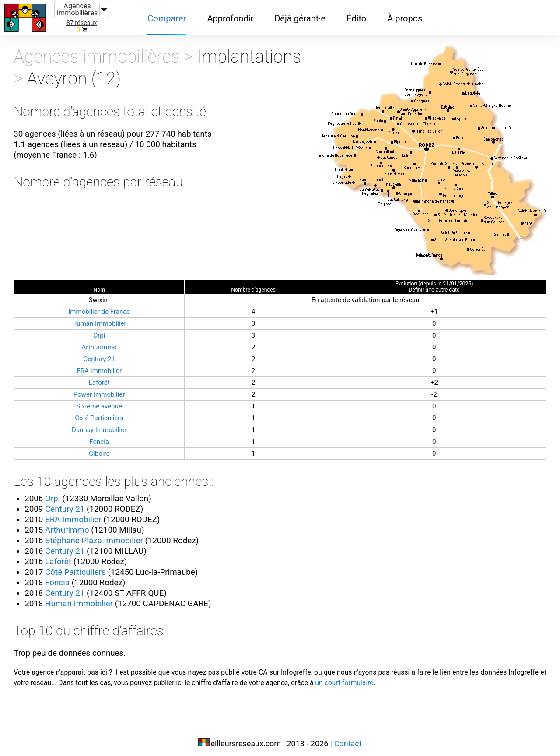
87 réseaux (82, 23)
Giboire (102, 447)
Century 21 (102, 352)
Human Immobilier (102, 317)
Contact (348, 737)
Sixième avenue (102, 399)
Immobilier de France (102, 305)
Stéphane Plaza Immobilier (102, 534)
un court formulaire (411, 678)
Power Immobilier (102, 388)
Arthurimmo (102, 340)
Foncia (102, 435)
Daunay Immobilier (102, 423)
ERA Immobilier (102, 364)
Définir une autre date (432, 283)
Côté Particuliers (102, 411)
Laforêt (102, 376)
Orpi (102, 329)
